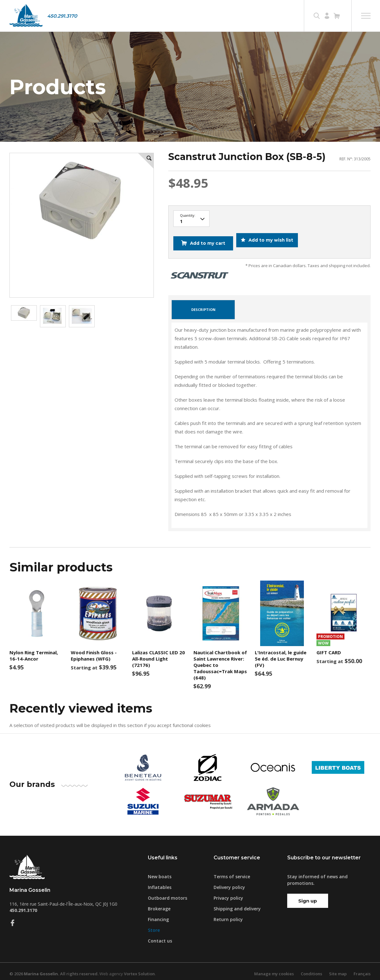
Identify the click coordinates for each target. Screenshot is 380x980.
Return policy (228, 915)
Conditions (311, 969)
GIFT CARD (329, 648)
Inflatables (160, 883)
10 (191, 219)
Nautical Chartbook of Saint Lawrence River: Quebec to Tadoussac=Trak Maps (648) (220, 661)
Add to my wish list (272, 241)
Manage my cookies (274, 969)
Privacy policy (228, 893)
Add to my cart (206, 241)
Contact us (160, 936)
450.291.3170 (62, 16)
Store (154, 925)
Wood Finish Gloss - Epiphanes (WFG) (94, 651)
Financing (158, 915)
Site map (338, 969)
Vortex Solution (139, 969)
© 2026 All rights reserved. (54, 969)
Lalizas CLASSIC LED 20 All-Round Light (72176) (159, 654)
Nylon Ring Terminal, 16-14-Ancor (34, 651)
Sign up (308, 896)
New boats (160, 872)
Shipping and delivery (237, 904)
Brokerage (159, 904)
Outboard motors (168, 893)
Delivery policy (229, 883)
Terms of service (232, 872)
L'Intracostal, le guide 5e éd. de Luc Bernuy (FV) (281, 654)
